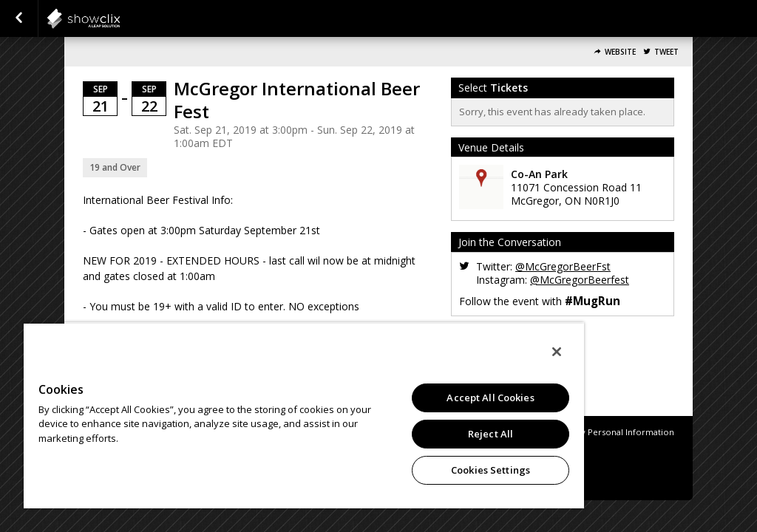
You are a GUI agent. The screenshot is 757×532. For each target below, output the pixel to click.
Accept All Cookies (490, 398)
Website (620, 52)
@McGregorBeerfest (580, 280)
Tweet (666, 52)
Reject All (490, 434)
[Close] (557, 352)
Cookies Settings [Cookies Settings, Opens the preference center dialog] (490, 470)
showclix (120, 18)
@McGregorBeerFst (563, 266)
